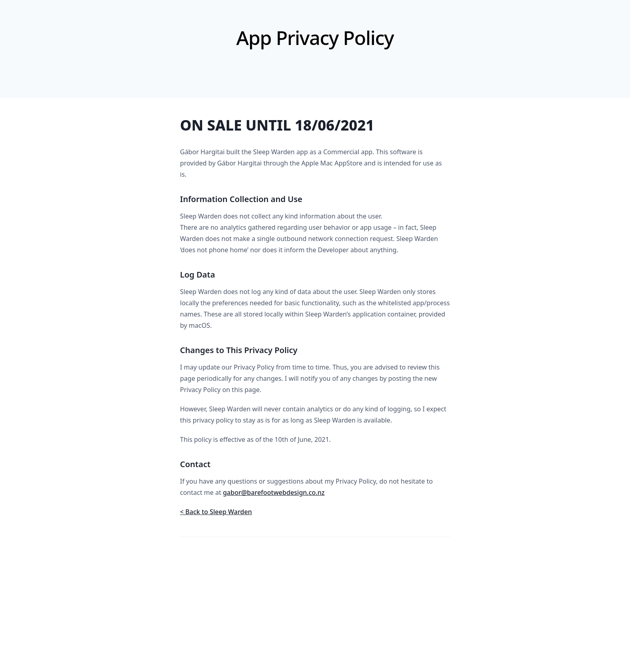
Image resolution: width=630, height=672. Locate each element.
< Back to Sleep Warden (216, 512)
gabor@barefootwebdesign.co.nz (274, 492)
